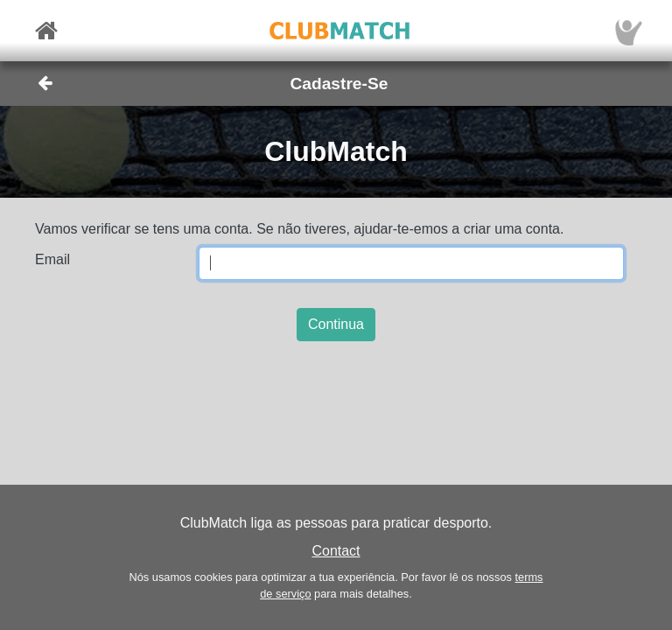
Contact (336, 551)
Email (52, 259)
